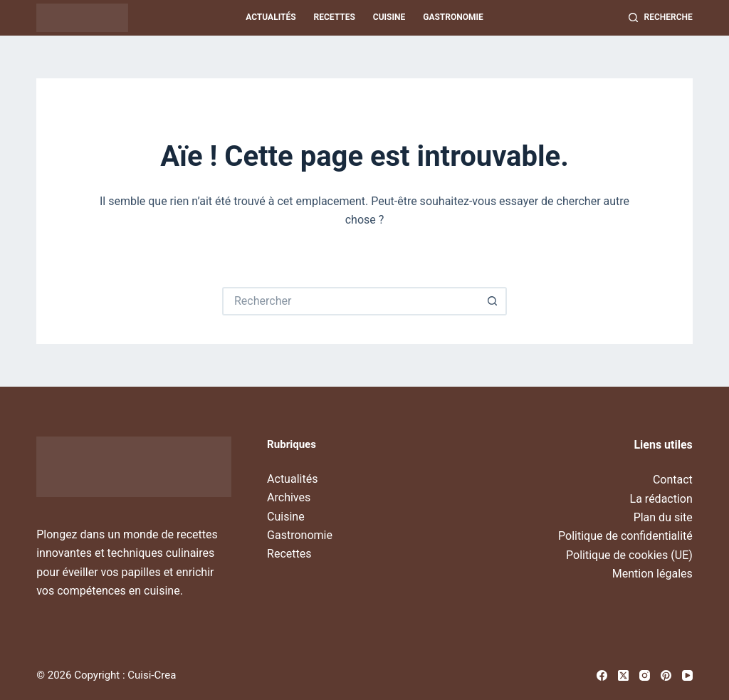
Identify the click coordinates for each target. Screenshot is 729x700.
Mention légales (652, 574)
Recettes (335, 17)
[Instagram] (645, 675)
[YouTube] (687, 675)
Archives (289, 497)
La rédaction (661, 499)
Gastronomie (453, 17)
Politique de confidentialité (625, 536)
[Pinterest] (666, 675)
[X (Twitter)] (623, 675)
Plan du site (663, 517)
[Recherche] (661, 18)
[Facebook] (602, 675)
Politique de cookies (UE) (629, 555)
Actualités (271, 17)
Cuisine (389, 17)
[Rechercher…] (350, 301)
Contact (673, 480)
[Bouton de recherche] (493, 301)
